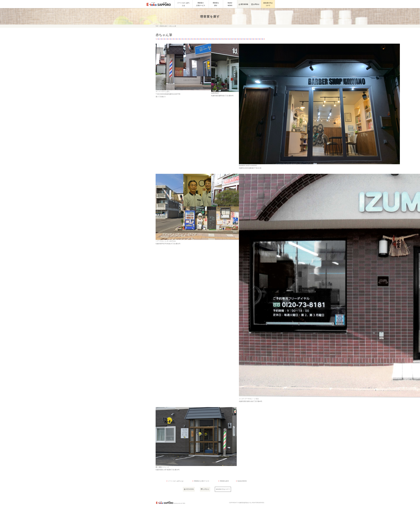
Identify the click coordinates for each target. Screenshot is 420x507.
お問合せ (255, 4)
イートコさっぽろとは (183, 4)
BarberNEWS (230, 4)
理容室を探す (216, 4)
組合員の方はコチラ (268, 4)
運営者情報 (243, 4)
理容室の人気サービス (201, 4)
